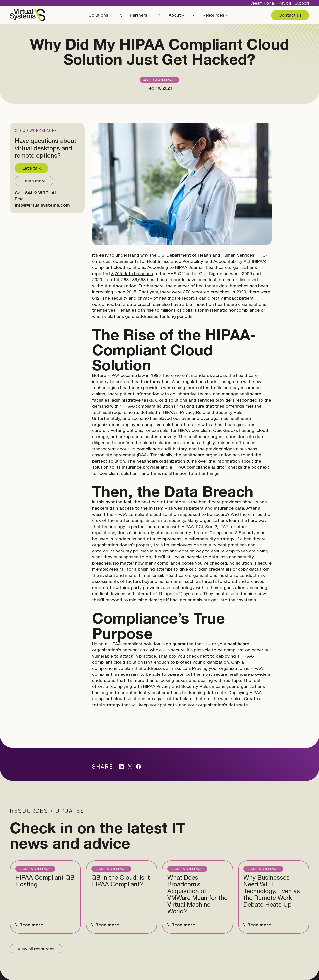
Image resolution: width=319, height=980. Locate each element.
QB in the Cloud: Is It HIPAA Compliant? (121, 881)
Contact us (290, 15)
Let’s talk (32, 168)
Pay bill (285, 3)
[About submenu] (183, 15)
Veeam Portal (263, 3)
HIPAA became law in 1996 (134, 375)
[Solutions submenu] (111, 15)
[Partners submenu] (149, 15)
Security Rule (229, 412)
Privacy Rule (193, 412)
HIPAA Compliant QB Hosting (45, 881)
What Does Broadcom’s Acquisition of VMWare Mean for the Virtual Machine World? (197, 894)
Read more (31, 925)
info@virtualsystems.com (42, 205)
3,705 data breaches (132, 274)
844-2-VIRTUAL (41, 193)
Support (302, 3)
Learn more (34, 181)
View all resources (36, 949)
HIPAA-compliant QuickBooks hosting (216, 430)
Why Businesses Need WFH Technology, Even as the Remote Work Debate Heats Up (272, 891)
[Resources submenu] (227, 15)
